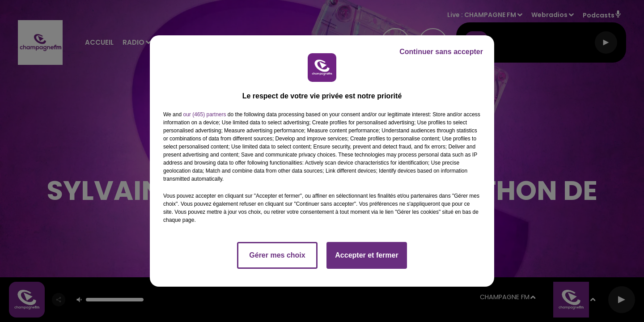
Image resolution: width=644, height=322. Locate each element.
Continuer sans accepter (441, 52)
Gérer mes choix (277, 255)
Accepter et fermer (366, 255)
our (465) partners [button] (204, 114)
